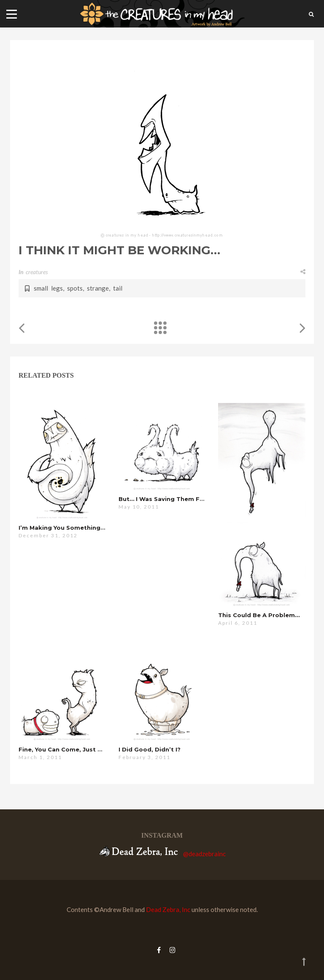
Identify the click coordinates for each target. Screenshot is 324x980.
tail (118, 288)
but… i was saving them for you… (171, 499)
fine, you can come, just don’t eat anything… (90, 749)
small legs (48, 288)
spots (75, 288)
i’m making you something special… (74, 528)
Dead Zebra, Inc (168, 909)
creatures (37, 272)
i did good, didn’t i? (150, 749)
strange (98, 288)
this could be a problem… (259, 615)
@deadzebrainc (204, 854)
